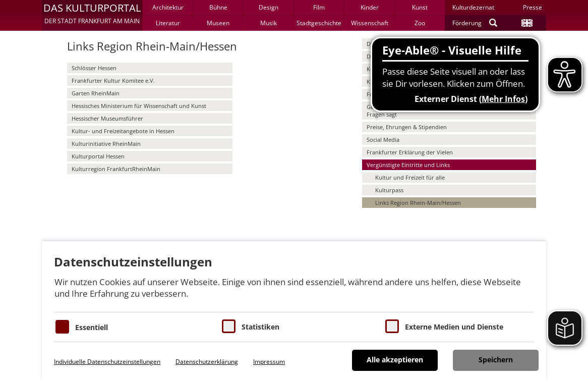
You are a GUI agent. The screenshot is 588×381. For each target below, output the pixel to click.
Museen (218, 23)
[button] (92, 15)
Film (319, 7)
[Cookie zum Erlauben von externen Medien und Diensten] (392, 326)
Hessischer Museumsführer (107, 118)
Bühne (218, 7)
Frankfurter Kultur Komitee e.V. (113, 80)
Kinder (370, 7)
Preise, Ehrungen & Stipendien (407, 127)
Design (269, 7)
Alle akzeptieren (395, 360)
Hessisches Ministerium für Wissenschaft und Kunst (139, 106)
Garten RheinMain (96, 93)
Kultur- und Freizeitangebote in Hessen (123, 131)
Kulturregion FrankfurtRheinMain (116, 169)
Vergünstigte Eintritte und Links (408, 165)
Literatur (168, 23)
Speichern (496, 360)
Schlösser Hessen (94, 68)
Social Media (383, 140)
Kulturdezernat (473, 7)
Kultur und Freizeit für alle (410, 177)
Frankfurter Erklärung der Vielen (410, 152)
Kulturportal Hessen (98, 156)
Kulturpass (389, 190)
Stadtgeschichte (319, 23)
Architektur (168, 7)
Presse (533, 7)
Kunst (420, 7)
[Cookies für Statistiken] (229, 326)
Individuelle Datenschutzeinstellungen (107, 362)
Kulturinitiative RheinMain (106, 144)
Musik (269, 23)
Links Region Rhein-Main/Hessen (418, 203)
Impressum (269, 362)
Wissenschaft (370, 23)
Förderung (467, 23)
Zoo (420, 23)
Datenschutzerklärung (207, 362)
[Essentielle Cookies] (62, 327)
